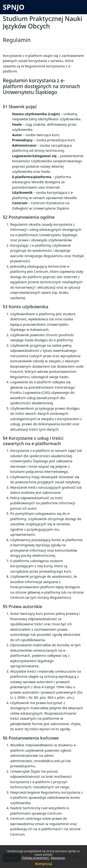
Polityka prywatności (36, 858)
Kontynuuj (43, 864)
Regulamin (58, 858)
